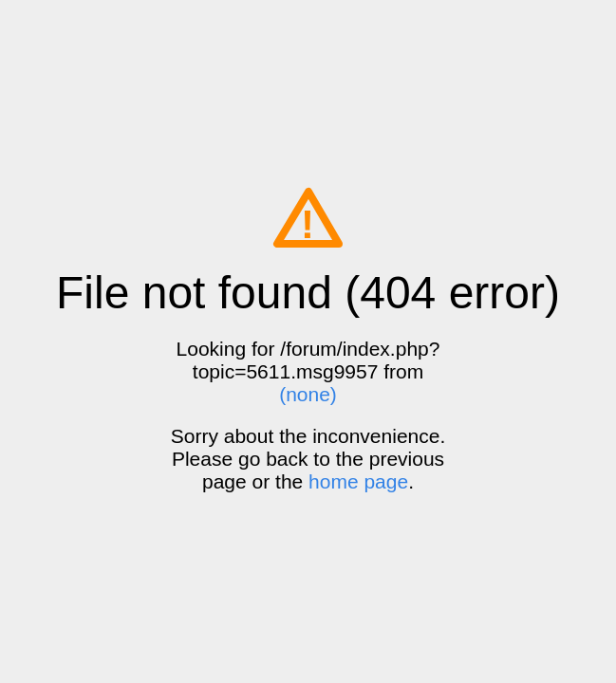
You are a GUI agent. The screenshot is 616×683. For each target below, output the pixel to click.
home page (358, 481)
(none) (308, 394)
